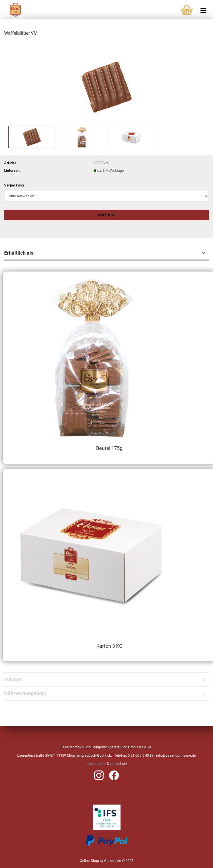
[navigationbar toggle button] (203, 8)
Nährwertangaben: (25, 693)
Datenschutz (117, 764)
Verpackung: (14, 185)
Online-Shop (89, 861)
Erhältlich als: (19, 253)
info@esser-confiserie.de (176, 755)
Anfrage (107, 215)
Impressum (95, 764)
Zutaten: (14, 679)
